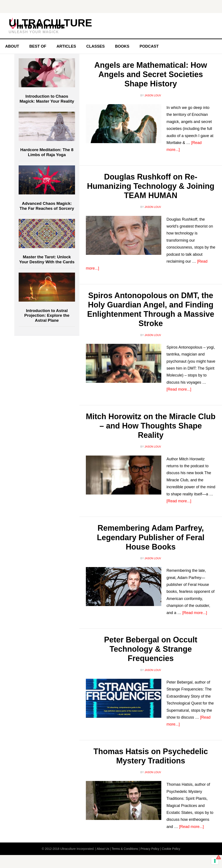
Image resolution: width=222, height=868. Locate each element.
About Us (103, 849)
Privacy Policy (150, 849)
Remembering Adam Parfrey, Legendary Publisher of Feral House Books (151, 537)
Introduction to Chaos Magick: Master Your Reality (47, 99)
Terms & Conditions (125, 849)
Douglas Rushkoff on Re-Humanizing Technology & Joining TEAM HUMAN (151, 186)
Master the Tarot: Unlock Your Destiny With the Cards (47, 259)
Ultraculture (50, 23)
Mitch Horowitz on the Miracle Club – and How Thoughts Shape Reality (151, 426)
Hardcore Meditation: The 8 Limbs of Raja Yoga (47, 152)
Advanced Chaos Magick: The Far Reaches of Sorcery (47, 206)
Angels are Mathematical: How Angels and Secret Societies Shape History (151, 74)
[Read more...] (179, 389)
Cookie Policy (171, 849)
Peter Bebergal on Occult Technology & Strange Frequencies (151, 649)
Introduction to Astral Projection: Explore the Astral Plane (47, 316)
